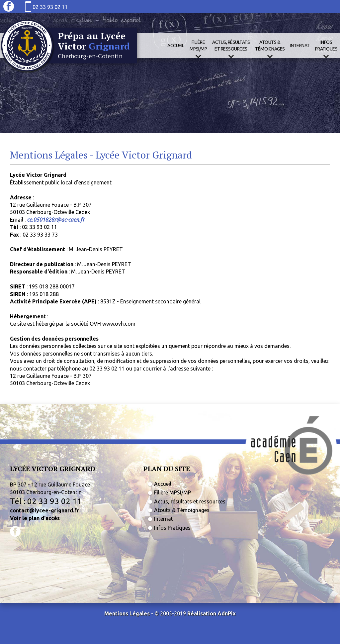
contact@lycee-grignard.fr (44, 510)
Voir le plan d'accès (35, 518)
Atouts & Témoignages (182, 510)
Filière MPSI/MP (172, 492)
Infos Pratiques (172, 528)
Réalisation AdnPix (212, 613)
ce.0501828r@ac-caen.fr (56, 220)
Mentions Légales (127, 613)
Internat (300, 46)
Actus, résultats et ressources (190, 501)
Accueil (176, 46)
